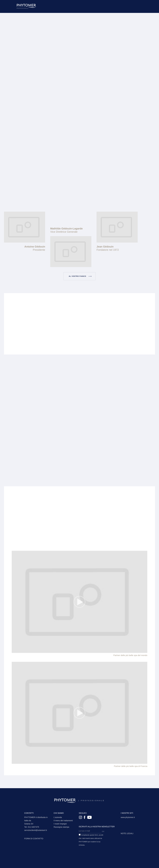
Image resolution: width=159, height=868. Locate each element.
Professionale (79, 801)
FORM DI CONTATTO (34, 839)
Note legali (127, 834)
